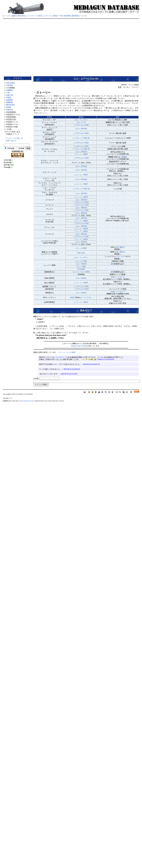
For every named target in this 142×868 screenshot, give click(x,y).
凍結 (19, 16)
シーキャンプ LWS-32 (81, 138)
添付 (40, 16)
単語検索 (67, 16)
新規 (55, 16)
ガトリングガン (86, 297)
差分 (24, 16)
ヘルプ (82, 16)
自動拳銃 (10, 85)
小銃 (8, 93)
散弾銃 (9, 107)
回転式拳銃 (10, 83)
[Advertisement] (27, 46)
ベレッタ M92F (81, 248)
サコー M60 (81, 267)
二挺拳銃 (124, 157)
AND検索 (11, 148)
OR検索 (21, 148)
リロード (47, 16)
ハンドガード (120, 277)
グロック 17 (81, 122)
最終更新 (75, 16)
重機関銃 (10, 102)
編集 (14, 16)
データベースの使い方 (14, 138)
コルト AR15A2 (81, 129)
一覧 (60, 16)
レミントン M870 (81, 154)
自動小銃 (10, 95)
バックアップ (32, 16)
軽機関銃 (10, 100)
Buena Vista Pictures (79, 346)
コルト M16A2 (81, 264)
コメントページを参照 (67, 352)
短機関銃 (10, 90)
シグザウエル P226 (81, 125)
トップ (6, 16)
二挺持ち (121, 247)
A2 (112, 277)
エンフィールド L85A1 (81, 272)
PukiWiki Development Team (26, 401)
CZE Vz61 (81, 253)
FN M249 (81, 269)
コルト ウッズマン (81, 120)
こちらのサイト (60, 357)
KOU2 (11, 398)
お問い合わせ (11, 141)
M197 (72, 297)
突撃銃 (9, 98)
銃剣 (112, 264)
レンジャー (50, 96)
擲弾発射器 (10, 105)
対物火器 (10, 110)
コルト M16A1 (81, 278)
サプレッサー (120, 257)
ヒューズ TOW (81, 261)
